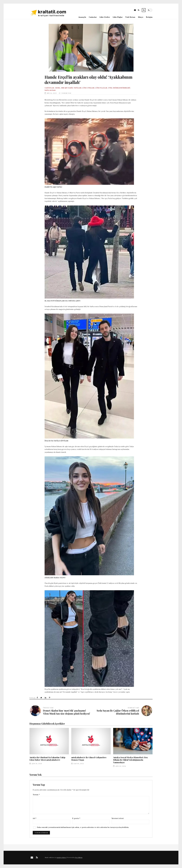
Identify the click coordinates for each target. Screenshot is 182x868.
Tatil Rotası (130, 17)
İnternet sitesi (118, 818)
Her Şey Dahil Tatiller (71, 88)
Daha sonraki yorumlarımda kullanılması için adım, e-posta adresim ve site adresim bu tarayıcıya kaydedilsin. (83, 827)
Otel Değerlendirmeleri (119, 88)
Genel (58, 88)
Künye (141, 17)
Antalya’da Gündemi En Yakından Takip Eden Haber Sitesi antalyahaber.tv (49, 741)
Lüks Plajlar (118, 17)
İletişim (149, 17)
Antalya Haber (61, 857)
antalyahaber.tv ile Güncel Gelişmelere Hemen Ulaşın (91, 741)
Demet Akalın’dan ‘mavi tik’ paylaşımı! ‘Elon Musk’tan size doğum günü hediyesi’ (67, 712)
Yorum (36, 795)
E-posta (76, 818)
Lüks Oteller (105, 17)
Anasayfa (82, 17)
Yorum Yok (66, 93)
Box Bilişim (79, 857)
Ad (35, 818)
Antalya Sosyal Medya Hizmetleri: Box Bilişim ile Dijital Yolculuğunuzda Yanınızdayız (133, 741)
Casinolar (93, 17)
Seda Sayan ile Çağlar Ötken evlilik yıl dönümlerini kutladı (118, 712)
